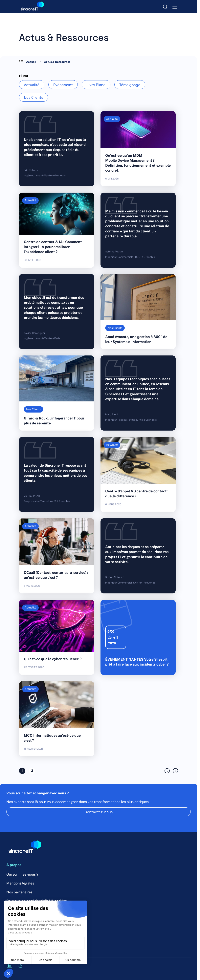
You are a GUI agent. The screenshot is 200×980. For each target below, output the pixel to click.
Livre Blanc (96, 85)
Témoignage (130, 85)
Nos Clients (33, 97)
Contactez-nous (99, 812)
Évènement (63, 85)
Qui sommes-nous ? (22, 874)
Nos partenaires (19, 892)
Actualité (32, 85)
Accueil (31, 62)
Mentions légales (20, 883)
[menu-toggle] (175, 7)
